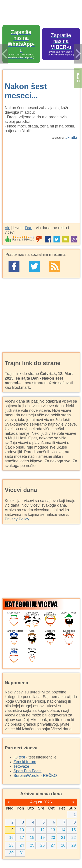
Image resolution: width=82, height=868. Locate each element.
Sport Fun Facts (28, 771)
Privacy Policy (17, 519)
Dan (29, 228)
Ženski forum (25, 762)
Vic (8, 228)
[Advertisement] (41, 179)
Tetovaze (21, 766)
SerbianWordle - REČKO (35, 776)
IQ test (19, 757)
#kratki (71, 138)
